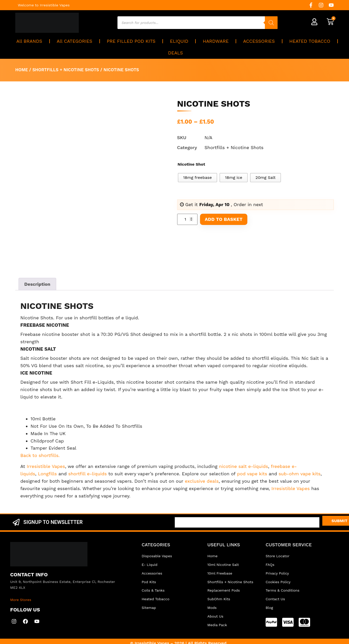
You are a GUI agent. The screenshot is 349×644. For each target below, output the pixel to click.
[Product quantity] (187, 219)
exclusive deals (202, 481)
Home (22, 70)
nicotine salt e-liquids (243, 466)
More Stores (21, 600)
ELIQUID (179, 41)
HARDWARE (216, 41)
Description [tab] (37, 284)
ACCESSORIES (259, 41)
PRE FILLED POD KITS (131, 41)
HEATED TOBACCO (310, 41)
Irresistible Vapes (46, 466)
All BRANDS (29, 41)
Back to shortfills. (40, 455)
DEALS (176, 53)
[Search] (271, 23)
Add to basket (224, 219)
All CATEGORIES (74, 41)
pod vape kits (252, 474)
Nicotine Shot (192, 164)
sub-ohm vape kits (300, 474)
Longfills (47, 474)
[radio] (198, 178)
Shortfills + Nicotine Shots (66, 70)
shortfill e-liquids (87, 474)
